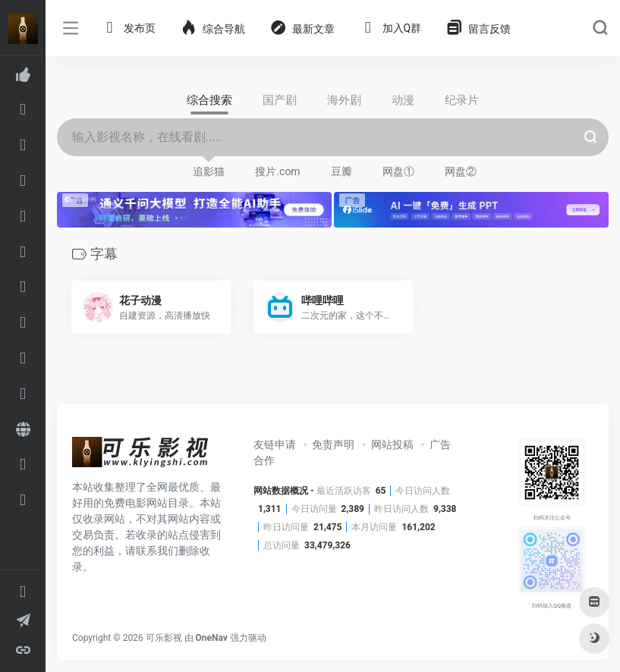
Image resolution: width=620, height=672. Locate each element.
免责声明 (333, 444)
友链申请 (275, 444)
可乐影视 (164, 638)
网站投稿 (392, 444)
